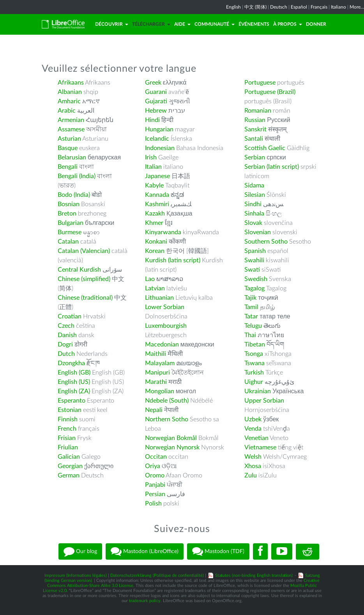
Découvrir (112, 24)
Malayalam (160, 363)
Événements (254, 24)
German (69, 475)
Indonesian (160, 148)
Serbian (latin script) (272, 167)
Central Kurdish (79, 270)
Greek (153, 83)
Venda (253, 429)
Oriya (153, 466)
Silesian (255, 195)
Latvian (155, 288)
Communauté (215, 24)
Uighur (254, 382)
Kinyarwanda (163, 232)
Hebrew (156, 111)
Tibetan (255, 345)
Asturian (69, 139)
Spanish (255, 251)
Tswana (254, 363)
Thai (250, 335)
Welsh (253, 457)
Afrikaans (71, 83)
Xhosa (253, 466)
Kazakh (155, 214)
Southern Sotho (266, 242)
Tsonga (254, 354)
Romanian (258, 111)
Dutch (66, 354)
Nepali (154, 410)
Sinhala (254, 214)
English (233, 7)
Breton (67, 214)
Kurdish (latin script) (173, 260)
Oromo (155, 475)
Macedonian (162, 345)
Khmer (154, 223)
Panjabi (155, 485)
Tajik (250, 298)
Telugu (253, 326)
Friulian (68, 447)
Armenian (71, 120)
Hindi (152, 120)
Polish (153, 504)
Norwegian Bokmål (171, 438)
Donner (316, 24)
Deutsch (279, 7)
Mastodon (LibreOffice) (145, 551)
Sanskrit (255, 129)
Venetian (256, 438)
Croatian (70, 316)
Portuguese (260, 83)
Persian (155, 494)
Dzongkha (71, 363)
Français (319, 7)
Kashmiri (157, 204)
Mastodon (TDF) (218, 551)
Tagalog (254, 288)
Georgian (70, 466)
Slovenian (258, 232)
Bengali (68, 167)
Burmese (70, 232)
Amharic (69, 101)
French (67, 429)
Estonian (70, 410)
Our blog (80, 551)
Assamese (71, 129)
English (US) (74, 382)
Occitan (156, 457)
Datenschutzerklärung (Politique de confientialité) (157, 575)
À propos (288, 24)
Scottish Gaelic (265, 148)
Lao (150, 279)
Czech (66, 326)
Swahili (255, 260)
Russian (255, 120)
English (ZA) (74, 391)
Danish (67, 335)
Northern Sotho (167, 419)
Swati (252, 270)
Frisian (67, 438)
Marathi (156, 382)
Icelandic (157, 139)
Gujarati (156, 101)
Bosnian (69, 204)
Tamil (251, 307)
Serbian (255, 157)
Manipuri (157, 373)
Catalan (68, 242)
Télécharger (151, 24)
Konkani (156, 242)
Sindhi (253, 204)
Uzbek (253, 419)
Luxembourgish (166, 326)
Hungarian (159, 129)
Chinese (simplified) (84, 279)
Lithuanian (159, 298)
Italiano (338, 7)
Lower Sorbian (165, 307)
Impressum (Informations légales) (76, 575)
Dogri (65, 345)
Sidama (254, 186)
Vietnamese (260, 447)
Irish (151, 157)
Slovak (253, 223)
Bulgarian (71, 223)
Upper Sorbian (264, 401)
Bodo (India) (74, 195)
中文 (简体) (255, 7)
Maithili (155, 354)
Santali (254, 139)
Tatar (251, 316)
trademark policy (145, 601)
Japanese (157, 176)
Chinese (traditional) (85, 298)
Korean (155, 251)
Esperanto (72, 401)
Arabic (67, 111)
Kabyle (154, 186)
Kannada (157, 195)
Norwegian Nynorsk (172, 447)
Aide (182, 24)
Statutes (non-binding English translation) (254, 575)
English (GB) (74, 373)
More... (357, 7)
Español (299, 7)
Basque (68, 148)
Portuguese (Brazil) (270, 92)
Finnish (68, 419)
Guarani (156, 92)
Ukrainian (258, 391)
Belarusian (72, 157)
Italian (153, 167)
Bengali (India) (77, 176)
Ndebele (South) (167, 401)
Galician (69, 457)
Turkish (254, 373)
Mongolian (160, 391)
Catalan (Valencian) (84, 251)
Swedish (256, 279)
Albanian (70, 92)
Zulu (251, 475)
